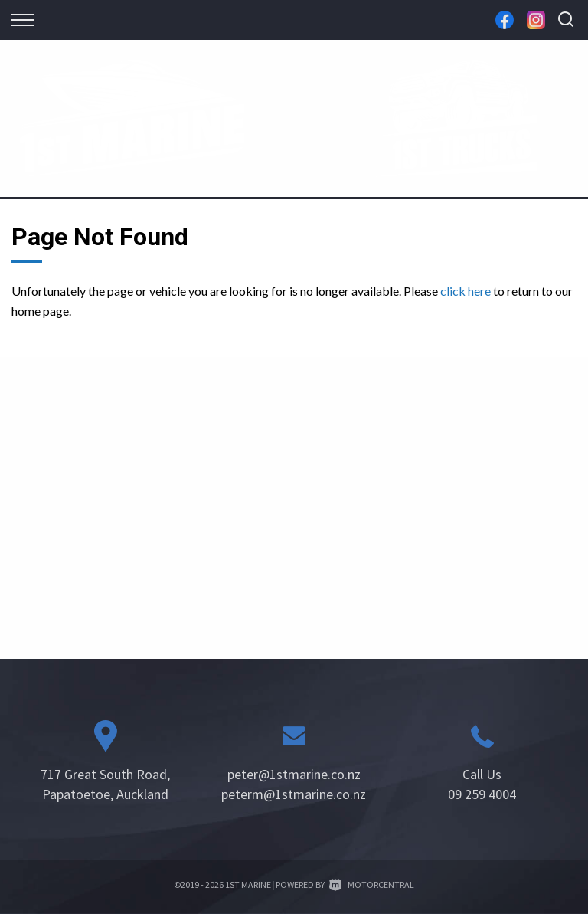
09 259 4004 (482, 794)
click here (465, 291)
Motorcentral (372, 885)
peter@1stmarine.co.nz (294, 774)
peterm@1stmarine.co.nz (294, 794)
